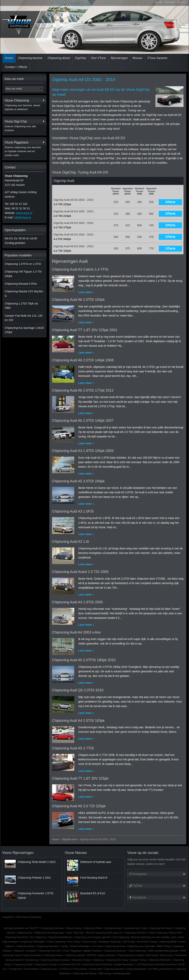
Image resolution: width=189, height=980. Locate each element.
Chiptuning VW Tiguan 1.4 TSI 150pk (23, 274)
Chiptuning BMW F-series (172, 942)
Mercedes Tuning (81, 960)
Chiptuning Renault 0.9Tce (21, 284)
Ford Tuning (74, 942)
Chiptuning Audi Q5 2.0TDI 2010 (78, 690)
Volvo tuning (166, 955)
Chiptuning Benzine (114, 969)
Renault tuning (74, 928)
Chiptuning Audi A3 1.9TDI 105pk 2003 (83, 451)
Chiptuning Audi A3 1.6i (71, 542)
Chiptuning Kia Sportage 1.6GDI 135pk (24, 330)
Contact (182, 3)
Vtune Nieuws (76, 853)
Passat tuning (89, 942)
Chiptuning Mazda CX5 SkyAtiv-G (24, 294)
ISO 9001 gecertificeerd (161, 969)
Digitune (10, 946)
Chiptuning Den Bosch (161, 928)
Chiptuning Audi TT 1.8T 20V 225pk (80, 778)
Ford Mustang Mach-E (94, 878)
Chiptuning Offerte (93, 928)
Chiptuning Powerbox (136, 933)
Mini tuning (152, 955)
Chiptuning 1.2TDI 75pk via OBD (21, 306)
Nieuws (138, 58)
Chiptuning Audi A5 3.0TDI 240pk (78, 481)
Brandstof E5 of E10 (93, 893)
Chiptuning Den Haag (117, 960)
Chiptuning (98, 960)
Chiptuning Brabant (136, 969)
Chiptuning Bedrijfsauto (60, 937)
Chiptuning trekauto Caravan (55, 960)
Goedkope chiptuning (109, 942)
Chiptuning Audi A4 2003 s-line (76, 632)
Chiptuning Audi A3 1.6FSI (73, 511)
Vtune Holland (31, 969)
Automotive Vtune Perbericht (97, 965)
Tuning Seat (95, 969)
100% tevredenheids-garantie (163, 951)
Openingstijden (15, 230)
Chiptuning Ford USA (50, 951)
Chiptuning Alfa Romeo (84, 974)
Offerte (170, 202)
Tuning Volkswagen (80, 946)
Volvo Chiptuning (137, 951)
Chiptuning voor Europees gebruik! (92, 937)
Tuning (64, 946)
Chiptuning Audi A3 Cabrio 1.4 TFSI (80, 269)
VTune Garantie (157, 58)
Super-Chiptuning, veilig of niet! (165, 933)
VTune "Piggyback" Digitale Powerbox (82, 951)
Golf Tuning (129, 942)
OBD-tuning (105, 974)
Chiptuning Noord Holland (131, 955)
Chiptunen (19, 951)
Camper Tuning (138, 960)
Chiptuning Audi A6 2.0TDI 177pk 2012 (83, 390)
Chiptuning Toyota (23, 965)
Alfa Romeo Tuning (146, 942)
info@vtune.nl (22, 217)
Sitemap (170, 3)
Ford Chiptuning (121, 937)
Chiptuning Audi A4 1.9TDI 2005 (78, 602)
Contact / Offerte (16, 67)
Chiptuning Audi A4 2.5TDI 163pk (78, 721)
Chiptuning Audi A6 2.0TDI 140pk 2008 (83, 360)
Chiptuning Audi (48, 969)
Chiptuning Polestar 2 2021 (34, 878)
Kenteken (31, 951)
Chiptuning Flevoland (48, 946)
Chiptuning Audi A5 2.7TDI (73, 748)
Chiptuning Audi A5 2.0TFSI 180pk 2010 (84, 660)
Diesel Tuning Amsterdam (28, 955)
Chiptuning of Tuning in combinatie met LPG (57, 965)
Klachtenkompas (113, 928)
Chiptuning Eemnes (115, 946)
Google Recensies (123, 965)
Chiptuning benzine (30, 58)
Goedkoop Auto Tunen (135, 928)
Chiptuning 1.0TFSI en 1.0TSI (23, 264)
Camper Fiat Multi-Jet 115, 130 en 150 (24, 318)
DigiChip (81, 58)
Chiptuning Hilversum (115, 951)
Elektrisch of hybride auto (96, 862)
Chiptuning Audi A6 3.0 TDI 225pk (79, 806)
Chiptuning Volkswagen (33, 942)
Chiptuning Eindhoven (52, 928)
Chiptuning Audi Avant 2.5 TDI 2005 (80, 572)
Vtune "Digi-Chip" (75, 933)
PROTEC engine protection (101, 955)
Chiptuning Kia (24, 933)
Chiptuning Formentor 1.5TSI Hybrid (36, 895)
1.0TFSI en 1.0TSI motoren (73, 969)
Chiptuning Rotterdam (160, 960)
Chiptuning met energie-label (49, 933)
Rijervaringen (119, 58)
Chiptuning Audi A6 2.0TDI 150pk (78, 300)
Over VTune (98, 58)
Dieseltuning (32, 960)
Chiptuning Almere (53, 955)
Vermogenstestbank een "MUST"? (21, 928)
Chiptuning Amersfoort (17, 937)
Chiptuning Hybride (75, 955)
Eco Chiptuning (38, 937)
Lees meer (85, 292)
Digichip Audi (69, 839)
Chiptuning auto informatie (141, 946)
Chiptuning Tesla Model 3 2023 (37, 862)
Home (159, 3)
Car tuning (98, 946)
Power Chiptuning (56, 942)
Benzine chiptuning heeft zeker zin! (104, 933)
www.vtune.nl (24, 213)
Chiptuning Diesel (25, 946)
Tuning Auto (15, 969)
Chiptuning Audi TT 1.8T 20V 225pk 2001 (85, 330)
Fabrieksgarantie (122, 974)
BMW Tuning (163, 946)
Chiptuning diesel (59, 58)
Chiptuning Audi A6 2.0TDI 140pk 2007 (83, 421)
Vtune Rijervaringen (18, 853)
